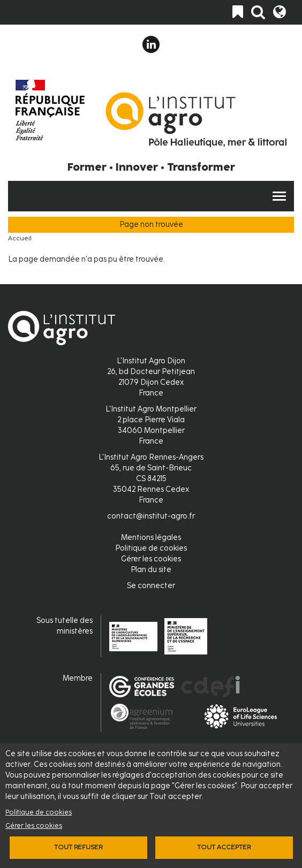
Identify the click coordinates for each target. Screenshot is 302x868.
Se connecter (151, 586)
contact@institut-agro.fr (151, 516)
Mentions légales (151, 538)
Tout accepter (224, 847)
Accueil (20, 238)
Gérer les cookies (34, 825)
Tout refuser (78, 847)
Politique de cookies (39, 812)
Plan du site (151, 570)
